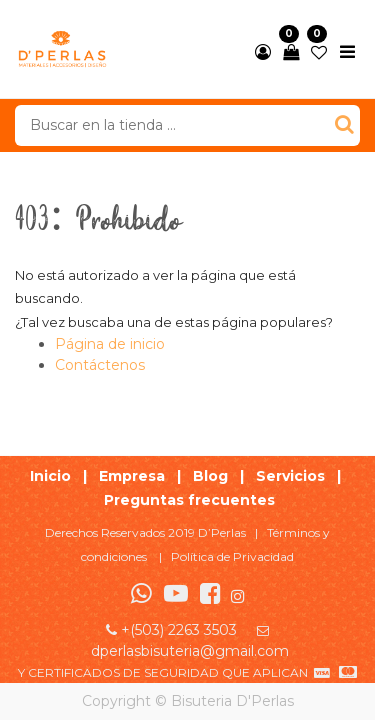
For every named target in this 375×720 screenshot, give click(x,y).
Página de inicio (110, 344)
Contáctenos (100, 365)
